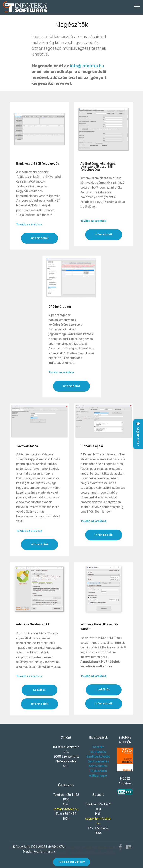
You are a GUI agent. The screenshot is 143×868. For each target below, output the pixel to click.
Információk (39, 238)
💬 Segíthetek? (138, 434)
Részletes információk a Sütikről (93, 852)
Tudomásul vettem (71, 862)
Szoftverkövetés (98, 757)
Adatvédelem (98, 766)
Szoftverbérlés (98, 761)
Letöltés (39, 690)
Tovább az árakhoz (29, 224)
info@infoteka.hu (87, 66)
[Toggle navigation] (137, 6)
